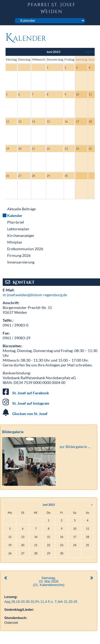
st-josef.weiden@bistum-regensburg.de (35, 295)
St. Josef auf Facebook (31, 393)
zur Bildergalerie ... (75, 447)
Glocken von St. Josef (30, 414)
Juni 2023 (49, 505)
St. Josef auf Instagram (31, 403)
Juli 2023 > (92, 52)
